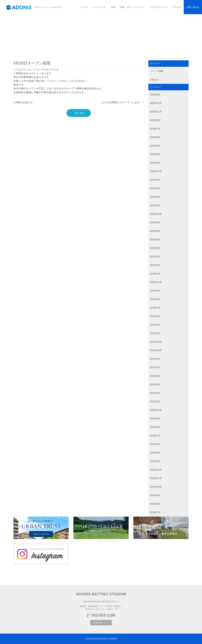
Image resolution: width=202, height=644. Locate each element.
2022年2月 (155, 325)
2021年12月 (156, 342)
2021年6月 (155, 376)
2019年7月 (155, 512)
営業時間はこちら (101, 623)
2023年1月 (155, 274)
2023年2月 (155, 265)
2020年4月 (155, 453)
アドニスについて (158, 7)
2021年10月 (156, 350)
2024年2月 (155, 205)
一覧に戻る (79, 113)
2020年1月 (155, 461)
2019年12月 (156, 470)
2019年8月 (155, 504)
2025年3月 (155, 154)
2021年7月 (155, 367)
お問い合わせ (193, 7)
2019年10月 (156, 487)
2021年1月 (155, 401)
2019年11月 (156, 478)
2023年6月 (155, 240)
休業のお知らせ (23, 102)
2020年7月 (155, 436)
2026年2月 (155, 95)
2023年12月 (156, 214)
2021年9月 (155, 359)
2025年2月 (155, 163)
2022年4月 (155, 316)
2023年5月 (155, 248)
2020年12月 (156, 410)
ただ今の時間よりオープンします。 (123, 102)
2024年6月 (155, 188)
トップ (84, 7)
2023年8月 (155, 231)
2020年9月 (155, 419)
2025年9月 (155, 120)
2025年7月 (155, 129)
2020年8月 (155, 427)
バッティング (99, 7)
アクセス (177, 7)
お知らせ (154, 80)
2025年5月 (155, 146)
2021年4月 (155, 393)
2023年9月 (155, 222)
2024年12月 (156, 171)
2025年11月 (156, 112)
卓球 (113, 7)
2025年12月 (156, 103)
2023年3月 (155, 257)
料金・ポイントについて (132, 7)
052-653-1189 (101, 615)
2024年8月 (155, 180)
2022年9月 (155, 291)
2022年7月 (155, 308)
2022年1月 (155, 333)
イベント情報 (157, 71)
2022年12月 (156, 282)
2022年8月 (155, 299)
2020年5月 (155, 444)
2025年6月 (155, 137)
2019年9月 (155, 495)
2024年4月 (155, 197)
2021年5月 (155, 384)
